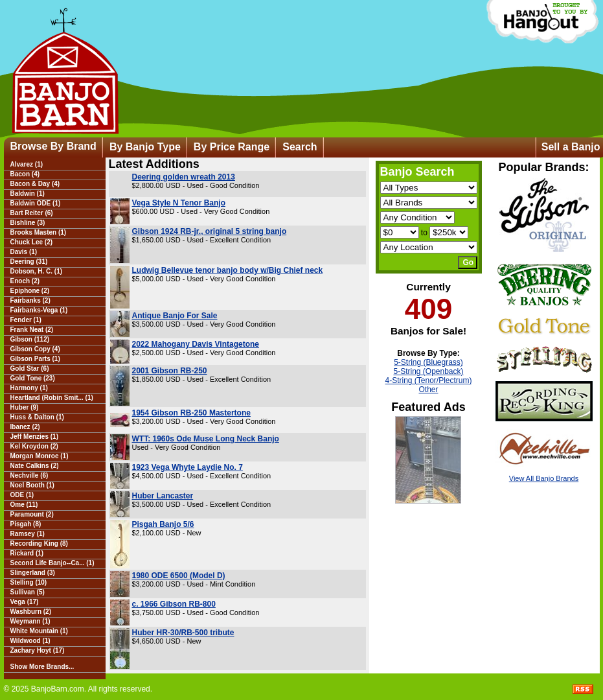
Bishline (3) (28, 223)
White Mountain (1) (39, 631)
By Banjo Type (145, 147)
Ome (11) (24, 505)
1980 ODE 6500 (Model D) (179, 576)
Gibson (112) (30, 339)
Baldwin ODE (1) (36, 203)
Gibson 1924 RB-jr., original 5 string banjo (210, 231)
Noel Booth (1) (32, 485)
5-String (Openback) (428, 371)
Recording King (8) (39, 543)
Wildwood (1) (30, 641)
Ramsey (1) (28, 534)
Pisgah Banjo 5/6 (163, 524)
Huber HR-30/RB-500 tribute (183, 633)
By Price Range (232, 147)
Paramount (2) (32, 514)
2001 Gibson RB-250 (170, 371)
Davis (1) (24, 252)
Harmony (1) (29, 388)
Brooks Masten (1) (39, 232)
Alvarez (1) (27, 164)
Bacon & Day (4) (35, 184)
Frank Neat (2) (32, 330)
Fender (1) (26, 320)
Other (428, 390)
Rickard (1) (27, 553)
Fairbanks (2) (30, 300)
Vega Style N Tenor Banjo (179, 203)
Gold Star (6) (30, 368)
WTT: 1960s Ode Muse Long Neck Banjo (206, 439)
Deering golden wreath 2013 (184, 177)
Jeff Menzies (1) (34, 437)
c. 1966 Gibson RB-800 (174, 604)
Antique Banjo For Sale (175, 316)
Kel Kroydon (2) (34, 446)
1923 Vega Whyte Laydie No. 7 (188, 467)
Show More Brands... (42, 667)
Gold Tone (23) (33, 378)
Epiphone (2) (30, 291)
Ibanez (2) (25, 427)
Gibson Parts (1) (35, 359)
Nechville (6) (29, 475)
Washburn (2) (31, 612)
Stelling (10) (29, 582)
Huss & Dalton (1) (37, 417)
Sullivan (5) (28, 592)
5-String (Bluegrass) (428, 362)
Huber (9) (25, 407)
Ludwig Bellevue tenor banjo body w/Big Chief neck (228, 270)
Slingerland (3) (33, 573)
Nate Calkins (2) (35, 466)
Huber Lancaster (163, 496)
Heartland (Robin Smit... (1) (52, 398)
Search (300, 147)
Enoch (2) (25, 281)
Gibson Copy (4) (35, 349)
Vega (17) (25, 602)
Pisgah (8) (26, 524)
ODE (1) (22, 495)
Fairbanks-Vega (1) (39, 310)
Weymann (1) (30, 621)
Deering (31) (29, 262)
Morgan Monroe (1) (40, 456)
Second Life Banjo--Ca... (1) (52, 563)
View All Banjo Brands (544, 478)
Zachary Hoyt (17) (38, 650)
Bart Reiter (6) (32, 213)
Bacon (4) (25, 174)
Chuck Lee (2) (32, 242)
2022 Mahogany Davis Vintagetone (196, 344)
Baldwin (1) (28, 193)
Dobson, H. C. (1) (37, 271)
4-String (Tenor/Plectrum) (428, 380)
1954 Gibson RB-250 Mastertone (191, 413)
